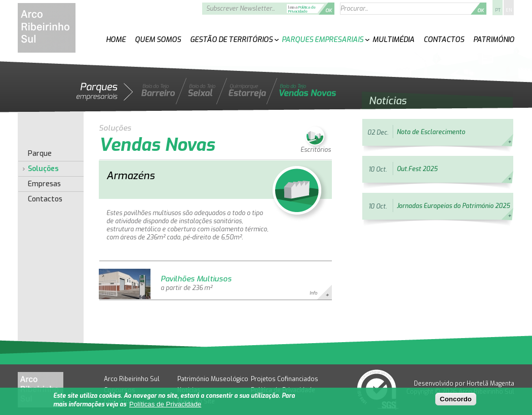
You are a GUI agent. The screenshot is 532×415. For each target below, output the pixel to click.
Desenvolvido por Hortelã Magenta (464, 384)
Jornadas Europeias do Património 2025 (453, 206)
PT (498, 10)
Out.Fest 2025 (417, 169)
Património (494, 40)
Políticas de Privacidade (165, 404)
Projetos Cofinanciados (284, 379)
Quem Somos (158, 40)
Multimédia (393, 40)
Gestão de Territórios (231, 40)
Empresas (44, 184)
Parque (40, 154)
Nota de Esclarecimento (431, 132)
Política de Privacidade (302, 9)
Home (116, 40)
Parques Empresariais (322, 40)
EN (509, 10)
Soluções (43, 169)
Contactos (444, 40)
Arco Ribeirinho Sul (132, 379)
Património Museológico (213, 379)
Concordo (456, 399)
